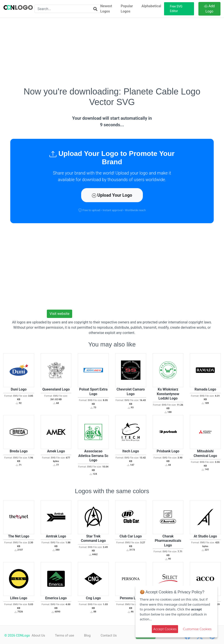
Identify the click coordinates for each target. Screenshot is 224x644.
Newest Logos (106, 9)
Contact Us (111, 635)
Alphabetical (151, 6)
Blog (89, 635)
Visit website (60, 314)
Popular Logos (127, 9)
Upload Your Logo (112, 195)
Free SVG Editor (176, 9)
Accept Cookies (165, 629)
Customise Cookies (197, 629)
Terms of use (65, 635)
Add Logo (209, 9)
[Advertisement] (112, 52)
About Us (38, 635)
